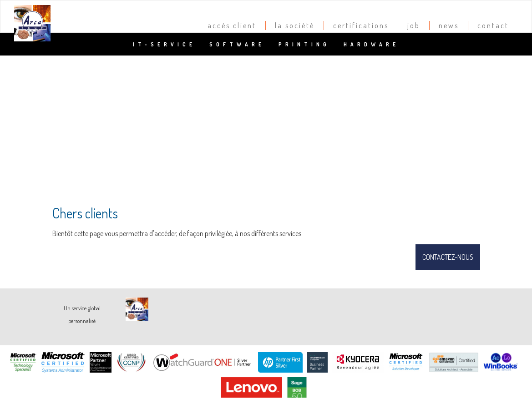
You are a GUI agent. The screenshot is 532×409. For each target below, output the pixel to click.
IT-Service (164, 44)
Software (237, 44)
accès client (232, 25)
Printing (304, 44)
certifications (361, 25)
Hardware (371, 44)
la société (295, 25)
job (414, 25)
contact (493, 25)
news (449, 25)
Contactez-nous (448, 257)
